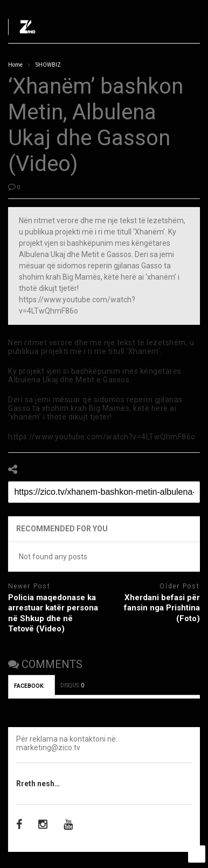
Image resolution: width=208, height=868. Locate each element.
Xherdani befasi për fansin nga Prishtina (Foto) (162, 608)
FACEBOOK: (32, 686)
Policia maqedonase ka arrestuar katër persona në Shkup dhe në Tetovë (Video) (53, 613)
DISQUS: (72, 685)
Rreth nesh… (38, 784)
